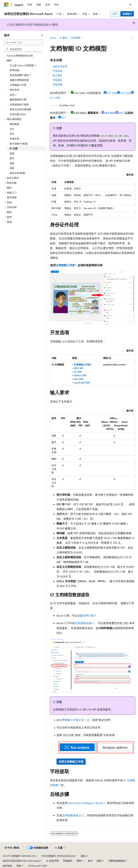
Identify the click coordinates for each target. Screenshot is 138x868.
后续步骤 (57, 84)
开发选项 (57, 71)
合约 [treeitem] (12, 134)
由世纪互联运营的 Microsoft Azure (21, 861)
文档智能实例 (83, 623)
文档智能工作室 (65, 265)
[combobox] (24, 42)
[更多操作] (132, 38)
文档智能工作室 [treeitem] (18, 85)
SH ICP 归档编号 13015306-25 (19, 856)
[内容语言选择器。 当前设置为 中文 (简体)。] (12, 848)
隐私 (83, 856)
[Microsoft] (6, 5)
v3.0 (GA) (125, 93)
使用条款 (8, 866)
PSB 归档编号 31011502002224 (58, 856)
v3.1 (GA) (112, 93)
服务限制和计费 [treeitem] (18, 99)
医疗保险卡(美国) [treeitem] (19, 144)
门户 (115, 14)
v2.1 (63, 117)
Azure (53, 38)
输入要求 (57, 75)
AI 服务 (63, 38)
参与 (90, 861)
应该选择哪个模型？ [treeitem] (20, 75)
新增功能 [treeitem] (14, 70)
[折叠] (42, 35)
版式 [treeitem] (12, 158)
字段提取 (57, 80)
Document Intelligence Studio (86, 803)
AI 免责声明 (52, 861)
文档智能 (76, 38)
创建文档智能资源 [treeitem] (19, 80)
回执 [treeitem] (12, 168)
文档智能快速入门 (73, 815)
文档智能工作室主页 (72, 720)
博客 (79, 861)
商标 (19, 866)
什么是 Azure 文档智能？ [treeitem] (23, 65)
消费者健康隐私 (117, 861)
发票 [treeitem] (12, 153)
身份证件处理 (60, 66)
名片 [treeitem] (12, 129)
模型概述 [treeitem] (14, 124)
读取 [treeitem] (12, 163)
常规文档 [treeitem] (14, 139)
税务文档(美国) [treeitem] (18, 173)
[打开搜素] (130, 5)
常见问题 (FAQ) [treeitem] (18, 114)
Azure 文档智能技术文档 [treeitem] (20, 56)
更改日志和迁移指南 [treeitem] (20, 109)
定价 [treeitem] (12, 95)
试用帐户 (127, 14)
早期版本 (68, 861)
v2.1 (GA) (55, 98)
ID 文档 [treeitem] (14, 148)
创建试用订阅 (86, 615)
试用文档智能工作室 (71, 761)
